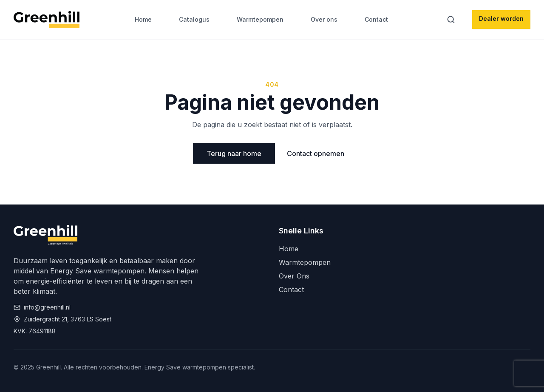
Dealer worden (501, 18)
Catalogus (194, 19)
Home (143, 19)
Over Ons (294, 276)
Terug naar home (234, 153)
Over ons (324, 19)
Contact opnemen (316, 153)
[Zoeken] (453, 20)
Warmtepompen (260, 19)
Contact (376, 19)
